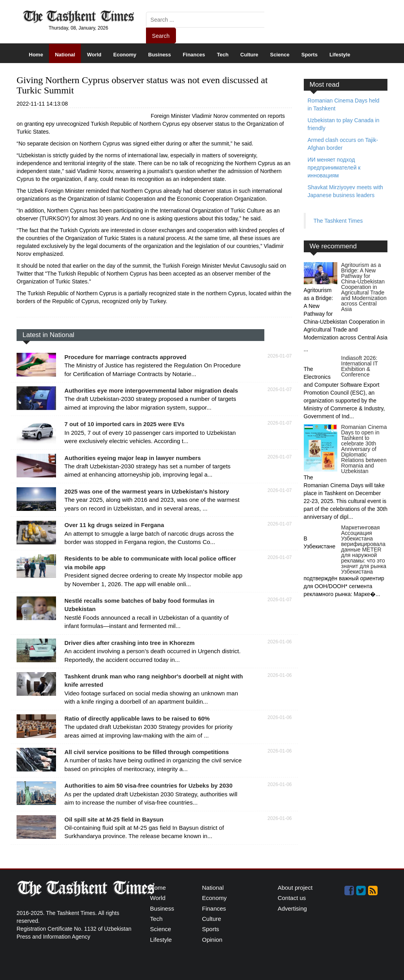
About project (295, 888)
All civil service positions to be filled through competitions (147, 752)
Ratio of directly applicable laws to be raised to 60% (137, 718)
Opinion (212, 940)
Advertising (292, 908)
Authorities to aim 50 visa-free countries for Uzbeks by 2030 (148, 785)
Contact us (292, 898)
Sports (310, 55)
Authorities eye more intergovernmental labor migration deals (151, 390)
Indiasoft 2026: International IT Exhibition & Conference (360, 366)
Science (280, 55)
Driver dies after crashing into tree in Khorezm (129, 643)
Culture (249, 55)
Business (160, 55)
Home (36, 55)
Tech (223, 55)
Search (161, 36)
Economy (125, 55)
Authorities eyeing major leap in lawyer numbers (133, 458)
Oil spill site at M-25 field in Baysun (114, 819)
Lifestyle (340, 55)
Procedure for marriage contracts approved (125, 357)
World (94, 55)
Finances (194, 55)
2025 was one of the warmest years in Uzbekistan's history (147, 491)
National (65, 55)
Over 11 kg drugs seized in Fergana (114, 525)
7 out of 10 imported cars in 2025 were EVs (124, 424)
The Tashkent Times (338, 221)
